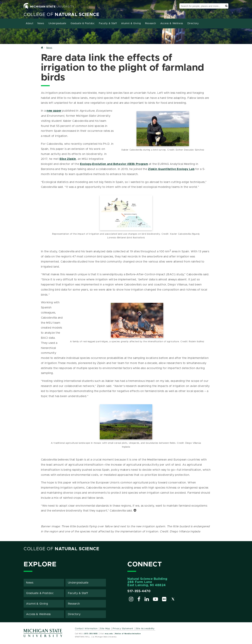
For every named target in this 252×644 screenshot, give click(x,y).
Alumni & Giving (131, 23)
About (29, 23)
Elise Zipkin (68, 159)
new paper (54, 111)
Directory (193, 23)
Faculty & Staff (108, 23)
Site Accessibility (145, 628)
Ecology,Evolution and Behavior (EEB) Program (114, 164)
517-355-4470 (139, 591)
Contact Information (86, 628)
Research (151, 23)
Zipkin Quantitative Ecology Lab (171, 169)
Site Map (105, 628)
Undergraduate (57, 23)
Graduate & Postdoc (83, 23)
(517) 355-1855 (91, 633)
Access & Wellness (172, 23)
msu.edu (109, 633)
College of (62, 15)
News (41, 23)
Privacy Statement (123, 628)
